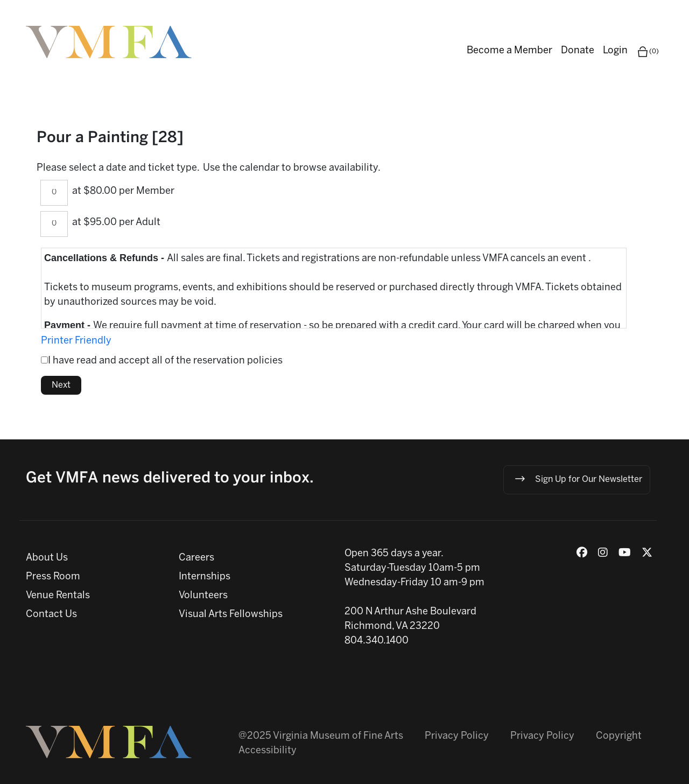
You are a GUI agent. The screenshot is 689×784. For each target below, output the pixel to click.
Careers (196, 558)
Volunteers (203, 596)
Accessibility (268, 751)
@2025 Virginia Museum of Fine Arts (321, 736)
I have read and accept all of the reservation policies (165, 361)
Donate (578, 51)
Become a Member (509, 51)
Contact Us (51, 615)
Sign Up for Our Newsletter (578, 479)
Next (61, 385)
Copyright (619, 736)
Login (615, 51)
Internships (205, 577)
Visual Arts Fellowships (231, 615)
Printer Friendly (76, 341)
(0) (648, 52)
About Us (47, 558)
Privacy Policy (457, 736)
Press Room (53, 577)
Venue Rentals (58, 596)
